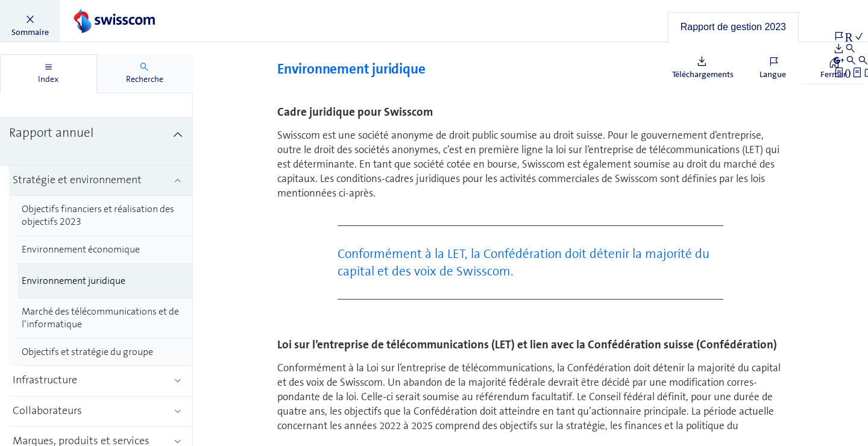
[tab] (733, 27)
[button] (30, 21)
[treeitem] (96, 93)
